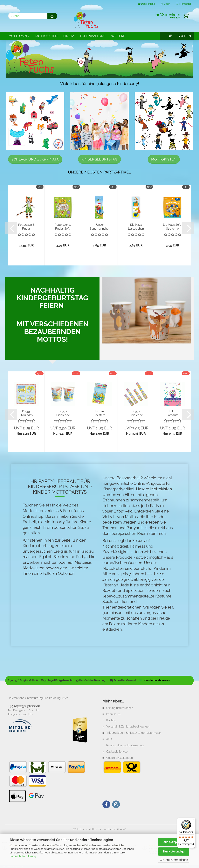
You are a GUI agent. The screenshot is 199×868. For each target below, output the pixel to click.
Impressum (113, 714)
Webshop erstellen (85, 829)
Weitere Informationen (174, 860)
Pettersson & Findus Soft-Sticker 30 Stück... (63, 226)
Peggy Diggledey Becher (63, 413)
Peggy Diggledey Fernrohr (136, 413)
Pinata (69, 36)
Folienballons (93, 36)
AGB (109, 739)
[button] (11, 228)
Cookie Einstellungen (120, 758)
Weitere (118, 36)
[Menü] (193, 820)
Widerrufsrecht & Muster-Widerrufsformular (134, 733)
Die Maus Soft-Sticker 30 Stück (172, 226)
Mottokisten (46, 36)
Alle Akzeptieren (174, 842)
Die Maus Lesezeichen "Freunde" (136, 226)
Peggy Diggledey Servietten (26, 413)
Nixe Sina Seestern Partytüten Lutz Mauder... (99, 413)
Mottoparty (19, 36)
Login (165, 4)
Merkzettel (183, 4)
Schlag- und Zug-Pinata (35, 159)
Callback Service (117, 752)
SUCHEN (184, 36)
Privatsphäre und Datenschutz (125, 745)
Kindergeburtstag (99, 159)
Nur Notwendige (174, 852)
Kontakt (111, 720)
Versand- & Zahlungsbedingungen (128, 727)
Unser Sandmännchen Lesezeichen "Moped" (100, 226)
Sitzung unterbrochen (120, 708)
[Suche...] (52, 16)
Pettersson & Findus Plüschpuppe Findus (26, 226)
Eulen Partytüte (172, 413)
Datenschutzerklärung (23, 856)
